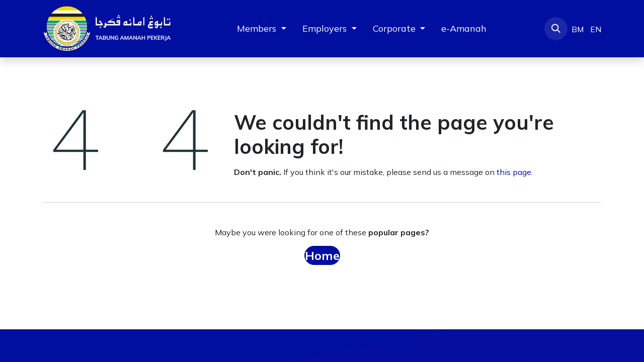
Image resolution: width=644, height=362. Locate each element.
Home (322, 255)
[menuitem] (464, 28)
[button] (556, 29)
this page (514, 172)
